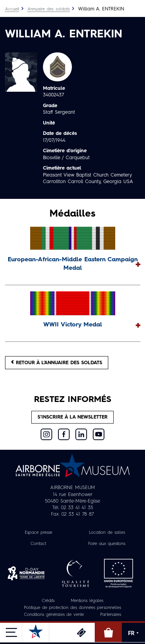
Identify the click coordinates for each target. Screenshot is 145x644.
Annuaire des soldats (49, 9)
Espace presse (38, 533)
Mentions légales (87, 601)
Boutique (108, 632)
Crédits (48, 601)
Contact (38, 544)
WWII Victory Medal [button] (73, 325)
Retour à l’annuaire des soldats (57, 362)
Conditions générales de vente (54, 615)
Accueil (12, 9)
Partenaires (111, 615)
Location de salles (107, 533)
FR (133, 633)
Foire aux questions (107, 544)
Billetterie (81, 632)
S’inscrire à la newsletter (72, 417)
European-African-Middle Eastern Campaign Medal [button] (73, 264)
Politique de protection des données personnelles (72, 608)
